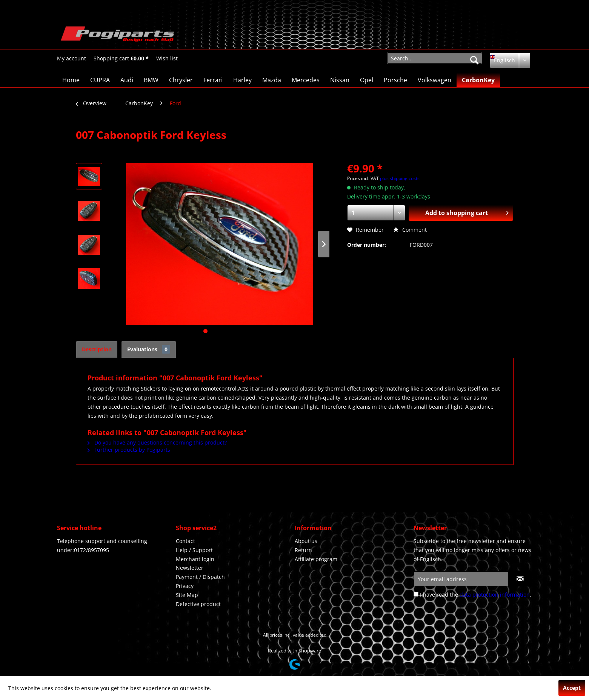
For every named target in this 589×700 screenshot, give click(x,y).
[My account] (72, 58)
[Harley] (242, 80)
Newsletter (190, 568)
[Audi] (127, 80)
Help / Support (194, 550)
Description (97, 349)
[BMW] (151, 80)
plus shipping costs (400, 178)
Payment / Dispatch (200, 577)
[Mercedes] (306, 80)
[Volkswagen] (434, 80)
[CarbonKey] (478, 80)
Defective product (198, 604)
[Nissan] (340, 80)
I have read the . (476, 595)
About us (306, 541)
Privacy (185, 586)
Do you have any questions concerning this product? (157, 442)
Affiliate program (316, 559)
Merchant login (195, 559)
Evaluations (149, 349)
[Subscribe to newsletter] (520, 579)
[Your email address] (461, 579)
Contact (185, 541)
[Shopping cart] (121, 58)
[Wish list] (167, 58)
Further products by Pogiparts (129, 450)
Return (303, 550)
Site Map (187, 595)
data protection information (495, 595)
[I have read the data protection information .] (416, 594)
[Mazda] (272, 80)
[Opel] (367, 80)
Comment (410, 230)
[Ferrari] (213, 80)
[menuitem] (72, 58)
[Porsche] (395, 80)
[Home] (71, 80)
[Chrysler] (181, 80)
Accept (572, 688)
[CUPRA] (100, 80)
